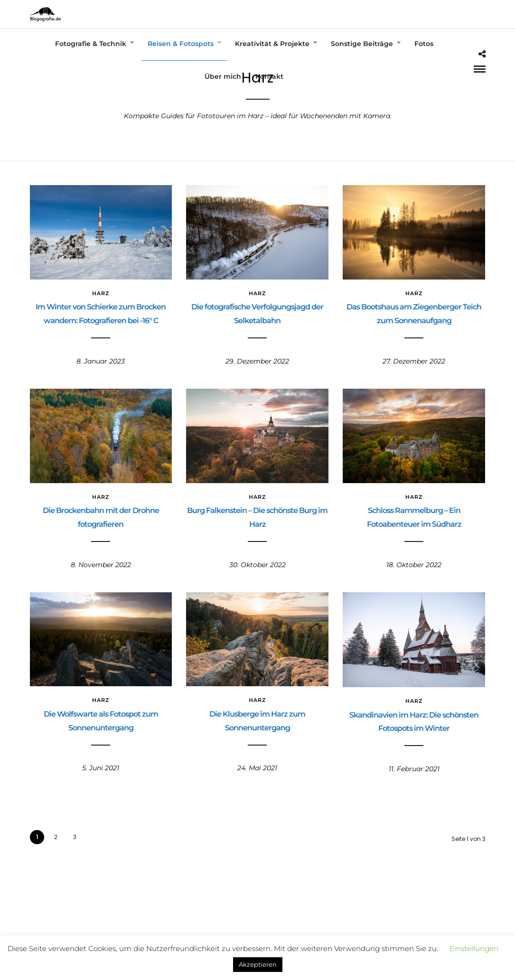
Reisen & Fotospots (181, 44)
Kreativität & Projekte (272, 44)
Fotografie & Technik (91, 44)
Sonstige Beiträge (362, 44)
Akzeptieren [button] (258, 964)
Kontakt (269, 76)
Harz (101, 293)
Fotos (424, 44)
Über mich (223, 76)
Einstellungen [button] (474, 948)
